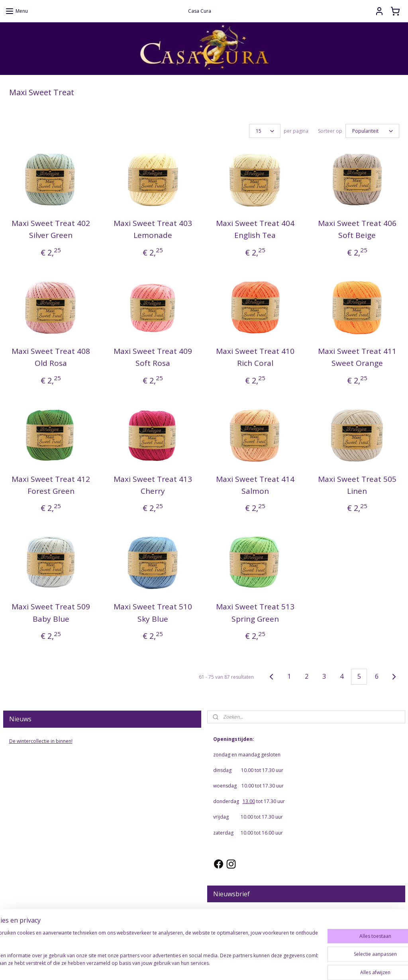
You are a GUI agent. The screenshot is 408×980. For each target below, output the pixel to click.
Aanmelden (232, 932)
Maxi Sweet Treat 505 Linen (357, 485)
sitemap (170, 965)
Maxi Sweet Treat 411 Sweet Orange (357, 357)
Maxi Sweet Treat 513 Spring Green (255, 613)
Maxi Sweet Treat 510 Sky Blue (153, 613)
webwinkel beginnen (217, 965)
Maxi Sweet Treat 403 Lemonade (153, 229)
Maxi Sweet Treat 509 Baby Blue (51, 613)
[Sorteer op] (372, 131)
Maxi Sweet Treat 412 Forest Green (51, 485)
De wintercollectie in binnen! (41, 741)
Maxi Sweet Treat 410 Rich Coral (255, 357)
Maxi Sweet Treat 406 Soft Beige (357, 229)
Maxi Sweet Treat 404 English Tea (255, 229)
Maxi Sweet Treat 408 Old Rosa (51, 357)
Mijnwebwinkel (286, 965)
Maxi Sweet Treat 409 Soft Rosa (153, 357)
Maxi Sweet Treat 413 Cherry (153, 485)
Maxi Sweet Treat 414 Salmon (255, 485)
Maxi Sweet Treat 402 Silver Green (51, 229)
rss (186, 965)
